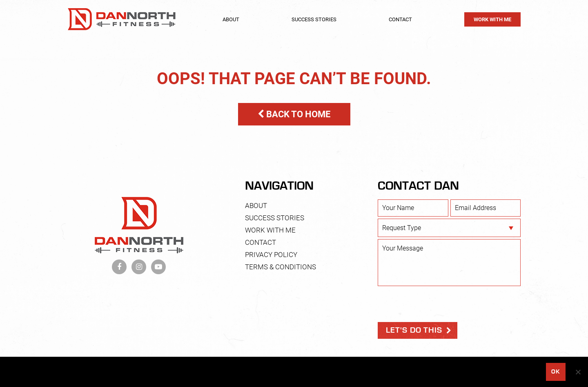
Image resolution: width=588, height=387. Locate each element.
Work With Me (492, 19)
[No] (578, 372)
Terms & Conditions (281, 267)
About (231, 19)
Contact (400, 19)
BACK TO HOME (294, 114)
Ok (556, 372)
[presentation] (440, 304)
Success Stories (314, 19)
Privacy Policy (271, 255)
